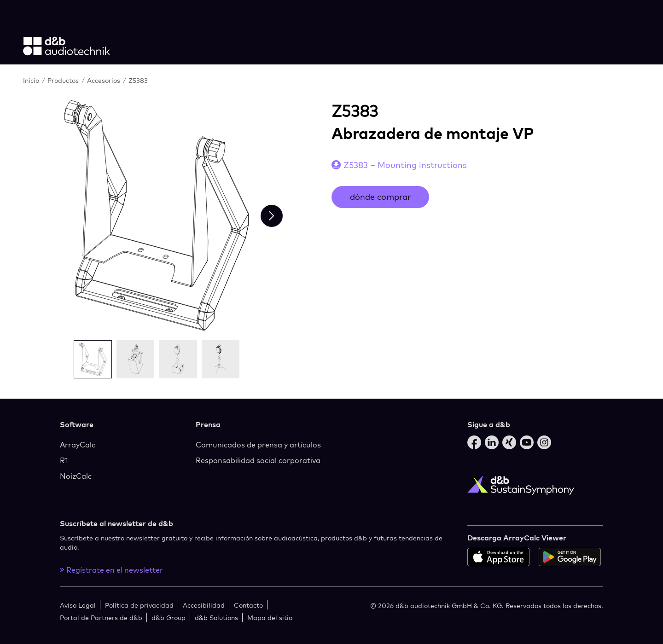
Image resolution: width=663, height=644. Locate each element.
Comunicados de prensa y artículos (258, 445)
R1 (64, 460)
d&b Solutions (216, 618)
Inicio (32, 80)
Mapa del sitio (270, 618)
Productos (64, 80)
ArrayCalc (78, 445)
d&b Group (169, 618)
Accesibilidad (204, 605)
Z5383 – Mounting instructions (405, 165)
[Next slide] (272, 216)
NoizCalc (76, 476)
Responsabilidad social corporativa (258, 460)
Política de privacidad (139, 605)
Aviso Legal (78, 605)
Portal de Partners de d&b (101, 618)
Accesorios (105, 80)
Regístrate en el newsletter (111, 570)
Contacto (248, 605)
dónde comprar (380, 197)
